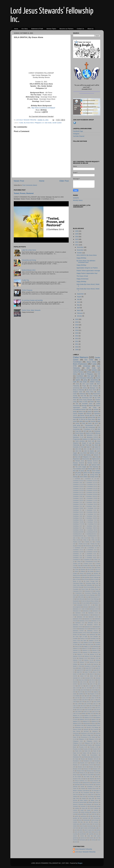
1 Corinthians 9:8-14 (91, 530)
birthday (89, 372)
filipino (85, 814)
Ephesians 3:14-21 (84, 621)
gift (89, 816)
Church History (79, 433)
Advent (77, 571)
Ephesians (86, 607)
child (88, 471)
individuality (87, 820)
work (76, 842)
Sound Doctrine (94, 781)
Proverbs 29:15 (96, 749)
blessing (92, 806)
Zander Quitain (57, 123)
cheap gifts (85, 808)
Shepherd (92, 779)
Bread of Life (77, 581)
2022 (77, 242)
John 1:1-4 (81, 686)
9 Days (77, 569)
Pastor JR (76, 737)
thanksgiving (83, 840)
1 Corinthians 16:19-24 (91, 496)
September (81, 294)
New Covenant (94, 729)
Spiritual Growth (96, 783)
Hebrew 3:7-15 (86, 648)
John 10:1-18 (92, 680)
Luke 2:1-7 (96, 704)
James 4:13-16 (94, 676)
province (96, 832)
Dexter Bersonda (80, 599)
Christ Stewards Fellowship (85, 378)
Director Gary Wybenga (93, 599)
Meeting (89, 455)
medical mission (86, 824)
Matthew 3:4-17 (77, 721)
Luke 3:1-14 (90, 708)
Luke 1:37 (89, 702)
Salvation (94, 370)
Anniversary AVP (87, 398)
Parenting (96, 735)
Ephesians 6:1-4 (94, 629)
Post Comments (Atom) (30, 185)
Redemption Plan (77, 757)
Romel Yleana (77, 775)
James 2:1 (92, 674)
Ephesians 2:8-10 (78, 619)
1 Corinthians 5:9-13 (91, 516)
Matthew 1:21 (88, 716)
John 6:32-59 (92, 690)
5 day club (78, 431)
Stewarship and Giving (29, 260)
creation (89, 810)
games (77, 816)
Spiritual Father (96, 465)
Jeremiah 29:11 (89, 678)
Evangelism (95, 633)
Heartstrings (77, 370)
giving (85, 380)
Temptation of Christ (93, 787)
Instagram (76, 134)
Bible (84, 577)
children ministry (95, 382)
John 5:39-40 (84, 690)
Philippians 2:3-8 (78, 741)
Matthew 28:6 (95, 719)
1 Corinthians (77, 479)
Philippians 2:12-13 (93, 739)
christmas (87, 366)
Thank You (76, 788)
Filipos (98, 402)
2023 (77, 239)
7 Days (93, 567)
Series (97, 777)
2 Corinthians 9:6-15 (91, 558)
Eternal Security (85, 415)
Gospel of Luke (87, 443)
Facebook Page (78, 131)
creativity (96, 810)
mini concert (95, 824)
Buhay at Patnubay (79, 390)
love (99, 376)
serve (96, 423)
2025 (77, 234)
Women (97, 802)
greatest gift (76, 818)
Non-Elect (86, 731)
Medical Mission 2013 (29, 270)
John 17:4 (93, 684)
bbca (74, 471)
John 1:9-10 (76, 688)
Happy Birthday (81, 258)
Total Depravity (94, 467)
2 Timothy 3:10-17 (88, 564)
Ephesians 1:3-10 (80, 613)
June (79, 302)
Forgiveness (77, 439)
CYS (75, 366)
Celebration (89, 585)
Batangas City (94, 388)
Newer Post (19, 181)
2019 (77, 322)
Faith (75, 382)
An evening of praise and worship (32, 300)
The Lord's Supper (81, 467)
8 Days (98, 567)
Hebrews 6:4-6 (94, 658)
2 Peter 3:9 (79, 561)
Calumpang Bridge (78, 583)
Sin (88, 465)
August (79, 297)
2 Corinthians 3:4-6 (78, 548)
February (80, 313)
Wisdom (91, 802)
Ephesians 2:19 (81, 617)
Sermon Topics (51, 29)
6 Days (87, 567)
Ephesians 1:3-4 (77, 615)
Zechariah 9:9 (84, 806)
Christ (77, 384)
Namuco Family (77, 729)
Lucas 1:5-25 (85, 698)
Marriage (84, 406)
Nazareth (86, 729)
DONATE (76, 198)
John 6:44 (80, 692)
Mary (97, 713)
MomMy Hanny (78, 200)
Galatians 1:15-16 (94, 641)
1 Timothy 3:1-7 (88, 542)
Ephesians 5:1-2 (89, 627)
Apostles (96, 573)
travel (99, 840)
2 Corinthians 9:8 (87, 560)
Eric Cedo (89, 360)
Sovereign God (77, 783)
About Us (90, 29)
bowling (98, 806)
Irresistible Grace (87, 404)
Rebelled (84, 755)
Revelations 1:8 (77, 761)
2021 (77, 245)
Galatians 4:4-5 (87, 439)
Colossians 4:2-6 (89, 591)
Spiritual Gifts (91, 417)
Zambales (76, 806)
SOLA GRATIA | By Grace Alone (87, 255)
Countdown (80, 376)
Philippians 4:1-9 (77, 743)
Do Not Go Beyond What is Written (90, 601)
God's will (91, 441)
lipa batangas (96, 473)
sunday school (94, 477)
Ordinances (82, 394)
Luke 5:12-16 (95, 712)
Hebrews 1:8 (95, 650)
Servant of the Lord (78, 779)
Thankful (83, 788)
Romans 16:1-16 (82, 767)
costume (75, 810)
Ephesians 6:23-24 (92, 437)
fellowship (76, 398)
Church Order (85, 589)
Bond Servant (85, 579)
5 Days (75, 567)
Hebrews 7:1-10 (77, 660)
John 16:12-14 (84, 684)
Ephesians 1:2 (87, 611)
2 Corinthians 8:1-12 (91, 556)
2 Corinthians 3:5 (92, 548)
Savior (82, 465)
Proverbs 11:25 (94, 747)
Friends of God (84, 638)
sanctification (83, 834)
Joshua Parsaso (78, 372)
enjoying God (95, 812)
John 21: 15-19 (86, 688)
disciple (96, 409)
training (93, 840)
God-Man (98, 644)
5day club (81, 567)
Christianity (97, 431)
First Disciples (94, 637)
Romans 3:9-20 (81, 771)
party (84, 423)
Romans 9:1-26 (83, 773)
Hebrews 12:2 (95, 648)
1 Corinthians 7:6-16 (91, 522)
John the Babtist (89, 451)
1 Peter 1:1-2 (94, 538)
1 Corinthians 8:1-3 (92, 524)
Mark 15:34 (91, 713)
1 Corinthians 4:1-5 (91, 510)
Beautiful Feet (86, 575)
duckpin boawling (85, 812)
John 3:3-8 (76, 690)
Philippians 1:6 (39, 123)
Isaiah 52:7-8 (80, 670)
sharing (75, 477)
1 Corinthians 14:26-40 (92, 491)
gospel (90, 412)
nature (97, 826)
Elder (82, 435)
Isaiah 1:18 (81, 668)
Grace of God (78, 646)
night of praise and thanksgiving (88, 828)
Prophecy (90, 745)
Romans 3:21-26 (77, 769)
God (77, 404)
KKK (87, 694)
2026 (77, 231)
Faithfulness (92, 635)
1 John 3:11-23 (84, 538)
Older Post (64, 181)
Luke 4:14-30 (88, 710)
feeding (79, 814)
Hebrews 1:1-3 (77, 650)
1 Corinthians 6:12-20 (91, 518)
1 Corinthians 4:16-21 (91, 512)
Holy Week (95, 445)
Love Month (83, 453)
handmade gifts (86, 818)
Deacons (89, 413)
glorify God (87, 473)
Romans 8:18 (90, 771)
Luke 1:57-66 (87, 704)
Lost (99, 696)
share (89, 836)
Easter (92, 402)
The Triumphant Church (87, 793)
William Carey (94, 800)
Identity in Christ (77, 666)
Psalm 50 (96, 751)
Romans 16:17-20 (94, 767)
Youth (97, 469)
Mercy (94, 723)
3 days (91, 566)
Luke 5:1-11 (87, 712)
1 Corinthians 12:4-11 (92, 486)
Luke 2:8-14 (82, 708)
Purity (97, 457)
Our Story (25, 29)
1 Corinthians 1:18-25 (91, 498)
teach (97, 838)
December (80, 247)
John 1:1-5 (88, 686)
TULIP (86, 370)
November (80, 250)
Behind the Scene (96, 575)
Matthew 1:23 (97, 716)
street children (84, 477)
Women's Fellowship (78, 804)
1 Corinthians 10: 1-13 (90, 479)
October (80, 253)
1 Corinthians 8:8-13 (91, 526)
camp (87, 421)
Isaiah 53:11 (88, 670)
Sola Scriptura (94, 386)
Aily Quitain (91, 571)
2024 (77, 237)
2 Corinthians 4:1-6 (91, 550)
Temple (82, 787)
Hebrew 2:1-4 (76, 648)
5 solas (21, 123)
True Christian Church (79, 469)
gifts (99, 421)
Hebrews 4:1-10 (94, 654)
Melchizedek (87, 723)
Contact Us (80, 29)
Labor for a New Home (29, 250)
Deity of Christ (83, 402)
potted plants (89, 832)
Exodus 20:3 (76, 635)
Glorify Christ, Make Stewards (31, 310)
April (79, 308)
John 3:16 (78, 451)
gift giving (78, 473)
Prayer (84, 386)
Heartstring (96, 646)
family (75, 412)
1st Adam (96, 546)
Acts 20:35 (90, 569)
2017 (77, 328)
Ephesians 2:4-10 (93, 617)
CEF (85, 431)
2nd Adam (85, 566)
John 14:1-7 (92, 682)
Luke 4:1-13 (80, 710)
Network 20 (97, 455)
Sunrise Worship (89, 785)
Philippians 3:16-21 (92, 741)
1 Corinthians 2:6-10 (91, 504)
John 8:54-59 (88, 692)
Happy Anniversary (82, 279)
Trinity (95, 408)
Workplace (89, 804)
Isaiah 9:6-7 (80, 672)
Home (16, 29)
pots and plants (79, 832)
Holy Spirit (90, 376)
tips (89, 840)
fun (99, 814)
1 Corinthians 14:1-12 (91, 489)
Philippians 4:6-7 (89, 743)
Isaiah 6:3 (89, 447)
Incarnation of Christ (90, 666)
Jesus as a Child (83, 680)
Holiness (82, 664)
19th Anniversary (87, 546)
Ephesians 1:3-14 (93, 613)
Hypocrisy (96, 664)
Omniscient (76, 733)
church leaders (96, 471)
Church (98, 378)
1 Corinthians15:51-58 (91, 532)
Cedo (90, 431)
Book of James (95, 579)
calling (81, 421)
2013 (77, 339)
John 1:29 (96, 686)
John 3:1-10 (95, 688)
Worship (96, 804)
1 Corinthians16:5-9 (91, 536)
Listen (88, 696)
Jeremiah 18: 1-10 (78, 678)
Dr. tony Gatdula (86, 603)
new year (78, 475)
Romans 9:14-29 (94, 773)
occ (99, 828)
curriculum (76, 812)
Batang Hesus (77, 575)
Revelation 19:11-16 (93, 759)
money (77, 423)
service (82, 836)
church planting (94, 808)
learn (87, 822)
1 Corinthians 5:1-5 (91, 514)
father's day (82, 412)
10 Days (79, 546)
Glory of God (97, 439)
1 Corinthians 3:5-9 (91, 508)
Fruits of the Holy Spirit (80, 641)
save (97, 834)
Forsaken (75, 638)
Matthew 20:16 (79, 717)
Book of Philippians (87, 374)
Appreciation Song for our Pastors (87, 268)
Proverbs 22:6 (87, 749)
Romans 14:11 (80, 461)
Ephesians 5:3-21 (84, 629)
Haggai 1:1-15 (87, 646)
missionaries (90, 826)
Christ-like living (77, 587)
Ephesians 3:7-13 (96, 621)
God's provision (80, 441)
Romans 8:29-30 (93, 463)
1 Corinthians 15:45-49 (92, 494)
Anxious (82, 573)
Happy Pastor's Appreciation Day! (87, 273)
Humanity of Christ (78, 447)
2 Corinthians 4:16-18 (91, 552)
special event (84, 838)
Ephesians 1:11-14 (92, 435)
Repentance (76, 459)
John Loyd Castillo (88, 384)
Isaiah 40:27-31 (89, 668)
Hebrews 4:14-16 (77, 656)
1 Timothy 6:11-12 (82, 544)
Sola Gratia (48, 123)
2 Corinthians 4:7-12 (89, 429)
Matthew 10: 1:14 (78, 716)
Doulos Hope (76, 603)
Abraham (83, 569)
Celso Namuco (81, 357)
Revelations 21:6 (88, 761)
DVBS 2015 (81, 597)
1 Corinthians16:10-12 (91, 534)
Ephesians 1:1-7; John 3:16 (80, 609)
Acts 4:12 (98, 569)
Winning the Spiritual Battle (80, 802)
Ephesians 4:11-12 (93, 623)
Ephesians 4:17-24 (78, 625)
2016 (77, 330)
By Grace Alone (29, 123)
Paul (89, 394)
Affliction (83, 571)
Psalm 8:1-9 (76, 753)
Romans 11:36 (94, 763)
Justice (75, 694)
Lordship (94, 696)
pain (76, 830)
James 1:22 (84, 674)
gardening (83, 816)
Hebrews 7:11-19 (89, 660)
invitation (75, 822)
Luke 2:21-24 (84, 706)
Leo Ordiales (76, 696)
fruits (95, 814)
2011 (77, 344)
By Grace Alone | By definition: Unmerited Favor (86, 262)
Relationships (87, 757)
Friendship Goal (94, 638)
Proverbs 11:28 (77, 749)
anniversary (76, 388)
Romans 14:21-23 (89, 765)
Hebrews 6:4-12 (83, 658)
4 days (97, 566)
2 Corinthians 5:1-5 (91, 554)
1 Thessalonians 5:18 (90, 425)
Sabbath (75, 465)
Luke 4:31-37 (97, 710)
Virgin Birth (91, 798)
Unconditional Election (79, 409)
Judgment (96, 692)
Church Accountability (89, 587)
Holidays (75, 664)
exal (74, 814)
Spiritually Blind (79, 785)
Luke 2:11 (76, 706)
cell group (81, 471)
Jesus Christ (91, 362)
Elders (97, 605)
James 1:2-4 (76, 674)
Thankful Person (92, 788)
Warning (90, 469)
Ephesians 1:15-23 (94, 609)
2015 (77, 333)
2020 (77, 319)
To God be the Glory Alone (87, 419)
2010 (77, 347)
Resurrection (86, 459)
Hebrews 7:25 (83, 662)
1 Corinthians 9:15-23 (91, 528)
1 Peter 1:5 (85, 540)
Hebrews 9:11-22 (94, 662)
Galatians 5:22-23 (88, 642)
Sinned (98, 779)
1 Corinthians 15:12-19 (91, 492)
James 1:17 (95, 672)
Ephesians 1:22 (96, 611)
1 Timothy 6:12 (93, 544)
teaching (75, 840)
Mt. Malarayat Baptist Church (93, 725)
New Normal (77, 731)
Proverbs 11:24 (83, 747)
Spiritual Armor (86, 783)
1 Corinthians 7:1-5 (91, 520)
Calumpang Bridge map (92, 583)
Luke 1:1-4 (93, 700)
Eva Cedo (95, 415)
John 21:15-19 (96, 449)
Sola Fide (83, 396)
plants (85, 475)
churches (93, 421)
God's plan (91, 644)
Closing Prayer (94, 589)
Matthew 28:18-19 (84, 719)
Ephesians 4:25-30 (92, 625)
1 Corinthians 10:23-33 (92, 481)
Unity (90, 409)
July (78, 299)
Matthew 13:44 (94, 453)
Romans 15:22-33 (78, 463)
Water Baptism (84, 800)
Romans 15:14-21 (93, 461)
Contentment (78, 593)
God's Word (83, 644)
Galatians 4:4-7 (77, 642)
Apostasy (89, 573)
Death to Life (89, 433)
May (78, 305)
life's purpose (95, 822)
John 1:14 (86, 449)
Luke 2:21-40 (92, 706)
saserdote (91, 834)
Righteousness (96, 459)
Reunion (83, 759)
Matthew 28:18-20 (78, 455)
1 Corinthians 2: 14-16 (91, 500)
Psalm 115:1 (78, 751)
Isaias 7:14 (88, 672)
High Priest (85, 445)
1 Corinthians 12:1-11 (92, 485)
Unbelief (84, 798)
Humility (89, 664)
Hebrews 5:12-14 (89, 656)
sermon (75, 836)
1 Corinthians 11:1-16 (91, 483)
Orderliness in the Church (87, 733)
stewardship (94, 380)
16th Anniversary (90, 427)
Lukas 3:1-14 (76, 700)
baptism (78, 380)
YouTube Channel (79, 136)
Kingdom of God (94, 694)
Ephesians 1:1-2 (94, 607)
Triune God (82, 796)
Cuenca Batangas (91, 595)
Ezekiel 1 (84, 635)
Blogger (80, 863)
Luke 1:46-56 (78, 704)
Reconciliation (94, 755)
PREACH (77, 735)
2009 (77, 350)
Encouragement (77, 607)
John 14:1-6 (83, 682)
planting (98, 830)
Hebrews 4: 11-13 (82, 654)
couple (82, 810)
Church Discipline (78, 413)
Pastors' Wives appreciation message (88, 271)
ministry (85, 388)
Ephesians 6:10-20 (78, 631)
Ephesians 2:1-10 (78, 437)
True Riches (91, 796)
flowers (90, 814)
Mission (91, 406)
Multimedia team (79, 727)
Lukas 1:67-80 (95, 698)
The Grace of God (82, 276)
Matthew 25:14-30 (89, 717)
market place (76, 824)
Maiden (84, 713)
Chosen (96, 585)
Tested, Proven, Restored (24, 193)
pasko (81, 830)
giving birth (95, 816)
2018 (77, 325)
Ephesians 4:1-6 (80, 623)
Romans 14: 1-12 (78, 765)
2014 (77, 336)
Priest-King (82, 745)
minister (75, 826)
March (79, 310)
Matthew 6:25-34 (77, 723)
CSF (99, 374)
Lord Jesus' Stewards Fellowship (85, 852)
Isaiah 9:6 (97, 447)
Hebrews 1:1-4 (86, 650)
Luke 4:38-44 (78, 712)
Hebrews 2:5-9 (77, 652)
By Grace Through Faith (91, 581)
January (80, 316)
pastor (90, 423)
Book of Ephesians (80, 364)
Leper (83, 696)
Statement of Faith (37, 29)
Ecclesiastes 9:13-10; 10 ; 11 (84, 605)
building (77, 808)
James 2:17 (83, 676)
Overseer (98, 733)
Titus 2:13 (93, 794)
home (80, 820)
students (91, 838)
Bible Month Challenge (93, 577)
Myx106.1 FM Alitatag (92, 727)
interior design (95, 820)
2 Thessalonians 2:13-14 (91, 561)
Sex (86, 779)
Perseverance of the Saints (88, 737)
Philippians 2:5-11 (88, 457)
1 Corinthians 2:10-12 (91, 502)
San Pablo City (88, 777)
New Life (78, 457)
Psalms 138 (86, 753)
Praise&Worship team (79, 417)
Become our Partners (66, 29)
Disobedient (76, 601)
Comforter (98, 591)
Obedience (95, 731)
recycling (75, 834)
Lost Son (77, 698)
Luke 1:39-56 (97, 702)
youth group (77, 425)
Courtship (81, 595)
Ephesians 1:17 (77, 611)
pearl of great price (89, 830)
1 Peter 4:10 (94, 540)
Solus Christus (94, 396)
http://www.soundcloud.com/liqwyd (43, 108)
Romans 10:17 (84, 763)
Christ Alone (90, 392)
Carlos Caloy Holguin (79, 585)
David (87, 597)
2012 (77, 341)
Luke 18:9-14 (85, 700)
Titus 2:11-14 (86, 794)
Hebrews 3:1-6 (87, 652)
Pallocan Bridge (87, 735)
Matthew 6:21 (86, 721)
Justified (81, 694)
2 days (79, 566)
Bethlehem (78, 577)
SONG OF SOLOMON (88, 775)
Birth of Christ (77, 579)
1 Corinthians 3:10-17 (91, 506)
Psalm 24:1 (87, 751)
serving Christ (94, 475)
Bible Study (91, 368)
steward (96, 412)
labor (82, 822)
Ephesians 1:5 (87, 615)
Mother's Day (80, 725)
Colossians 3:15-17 (78, 591)
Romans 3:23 (87, 769)
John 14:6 (78, 449)
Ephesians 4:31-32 (78, 627)
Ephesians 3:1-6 (88, 619)
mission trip (82, 826)
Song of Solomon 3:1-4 (81, 781)
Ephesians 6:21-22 (92, 631)
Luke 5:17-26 (76, 713)
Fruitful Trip (25, 280)
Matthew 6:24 (95, 721)
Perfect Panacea (27, 290)
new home (76, 828)
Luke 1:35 (82, 702)
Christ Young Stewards (86, 400)
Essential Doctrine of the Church (82, 633)
